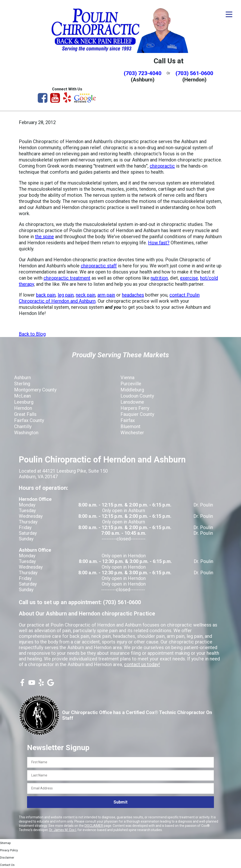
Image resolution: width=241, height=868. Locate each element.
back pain (46, 295)
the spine (44, 236)
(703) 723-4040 (143, 73)
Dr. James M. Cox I (63, 830)
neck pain (86, 295)
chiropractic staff (99, 265)
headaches (133, 295)
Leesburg (24, 402)
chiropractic (162, 166)
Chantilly (23, 426)
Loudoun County (137, 396)
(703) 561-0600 (194, 73)
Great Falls (25, 414)
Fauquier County (137, 414)
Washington (26, 432)
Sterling (22, 383)
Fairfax (128, 420)
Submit (120, 802)
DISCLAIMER (94, 825)
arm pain (106, 295)
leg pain (66, 295)
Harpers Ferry (135, 408)
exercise (189, 278)
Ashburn (22, 377)
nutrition (159, 278)
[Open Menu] (229, 14)
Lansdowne (132, 402)
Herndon (23, 408)
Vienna (127, 377)
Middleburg (132, 390)
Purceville (131, 383)
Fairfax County (29, 420)
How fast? (159, 242)
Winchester (132, 432)
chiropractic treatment (67, 278)
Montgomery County (35, 390)
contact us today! (142, 664)
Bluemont (131, 426)
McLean (22, 396)
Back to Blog (32, 334)
